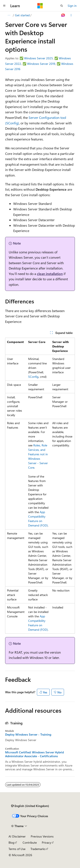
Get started (22, 15)
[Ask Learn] (63, 15)
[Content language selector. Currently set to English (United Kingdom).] (30, 806)
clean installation (50, 274)
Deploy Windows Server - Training (28, 735)
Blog (11, 842)
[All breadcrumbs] (9, 15)
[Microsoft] (40, 6)
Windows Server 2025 (39, 58)
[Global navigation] (4, 6)
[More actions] (71, 15)
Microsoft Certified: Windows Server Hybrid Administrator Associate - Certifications (34, 754)
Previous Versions (42, 836)
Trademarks (38, 849)
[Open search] (62, 6)
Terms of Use (17, 849)
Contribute (30, 842)
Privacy (47, 842)
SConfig (33, 377)
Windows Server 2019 (41, 64)
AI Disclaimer (17, 836)
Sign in (72, 6)
